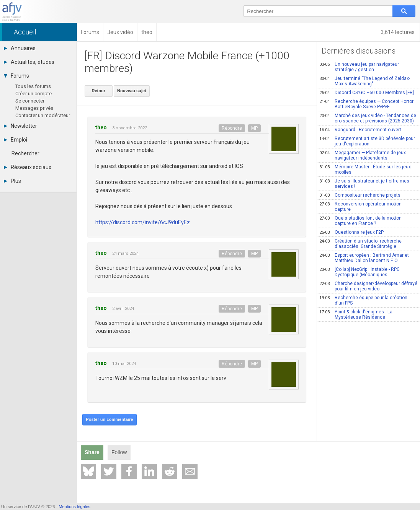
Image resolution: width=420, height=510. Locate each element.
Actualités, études (29, 62)
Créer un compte (34, 94)
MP (254, 128)
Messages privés (34, 108)
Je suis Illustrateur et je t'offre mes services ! (364, 184)
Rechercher (25, 153)
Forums (16, 76)
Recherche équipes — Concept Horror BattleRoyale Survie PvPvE (366, 104)
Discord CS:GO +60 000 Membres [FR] (367, 93)
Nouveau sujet (131, 91)
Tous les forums (33, 86)
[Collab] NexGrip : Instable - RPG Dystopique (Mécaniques (360, 272)
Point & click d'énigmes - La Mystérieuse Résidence (356, 314)
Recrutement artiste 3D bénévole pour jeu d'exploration (367, 141)
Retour (98, 91)
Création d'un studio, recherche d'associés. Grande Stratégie (360, 244)
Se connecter (30, 101)
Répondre (232, 128)
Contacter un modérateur (43, 115)
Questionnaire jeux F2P (351, 232)
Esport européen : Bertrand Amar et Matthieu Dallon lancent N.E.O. (364, 258)
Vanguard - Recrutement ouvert (360, 130)
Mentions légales (74, 507)
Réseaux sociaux (28, 167)
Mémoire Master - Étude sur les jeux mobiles (365, 169)
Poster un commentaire (109, 419)
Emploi (16, 140)
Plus (12, 181)
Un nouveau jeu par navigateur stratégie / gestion (359, 67)
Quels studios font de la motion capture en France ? (360, 221)
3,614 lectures (398, 32)
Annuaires (20, 48)
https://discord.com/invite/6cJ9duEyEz (143, 222)
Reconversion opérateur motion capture (360, 207)
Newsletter (20, 126)
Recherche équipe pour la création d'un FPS (363, 300)
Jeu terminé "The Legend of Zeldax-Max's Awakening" (365, 81)
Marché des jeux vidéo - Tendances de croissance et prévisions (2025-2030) (368, 118)
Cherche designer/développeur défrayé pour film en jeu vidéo (368, 286)
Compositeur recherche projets (360, 195)
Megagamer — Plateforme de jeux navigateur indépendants (363, 155)
